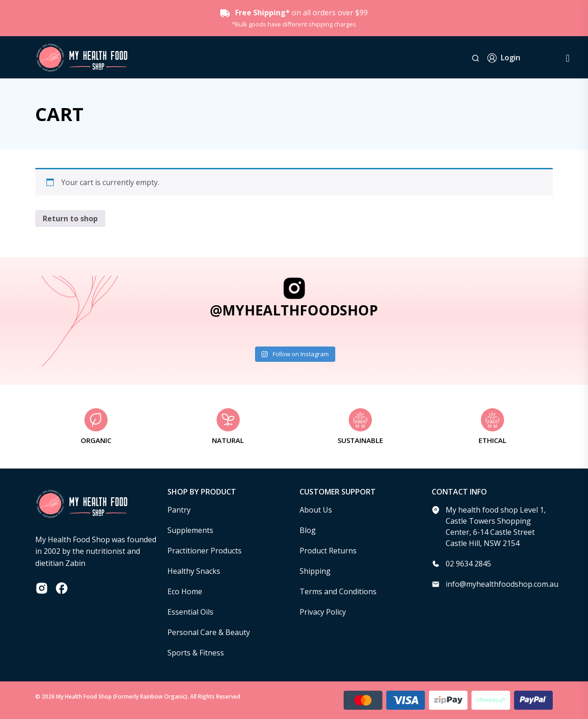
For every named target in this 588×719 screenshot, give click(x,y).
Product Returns (328, 551)
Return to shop (70, 218)
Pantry (179, 510)
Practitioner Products (205, 551)
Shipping (315, 571)
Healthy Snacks (194, 571)
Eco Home (185, 591)
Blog (308, 530)
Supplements (190, 530)
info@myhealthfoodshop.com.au (502, 584)
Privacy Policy (323, 612)
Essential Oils (190, 612)
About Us (316, 510)
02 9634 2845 (468, 564)
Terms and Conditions (338, 591)
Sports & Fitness (196, 653)
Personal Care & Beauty (209, 632)
